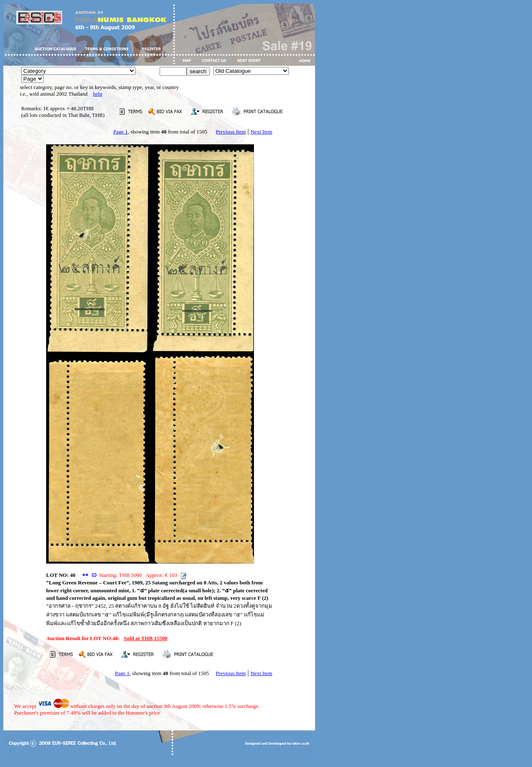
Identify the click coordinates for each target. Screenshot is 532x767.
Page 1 (120, 132)
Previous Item (231, 132)
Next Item (261, 132)
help (98, 94)
